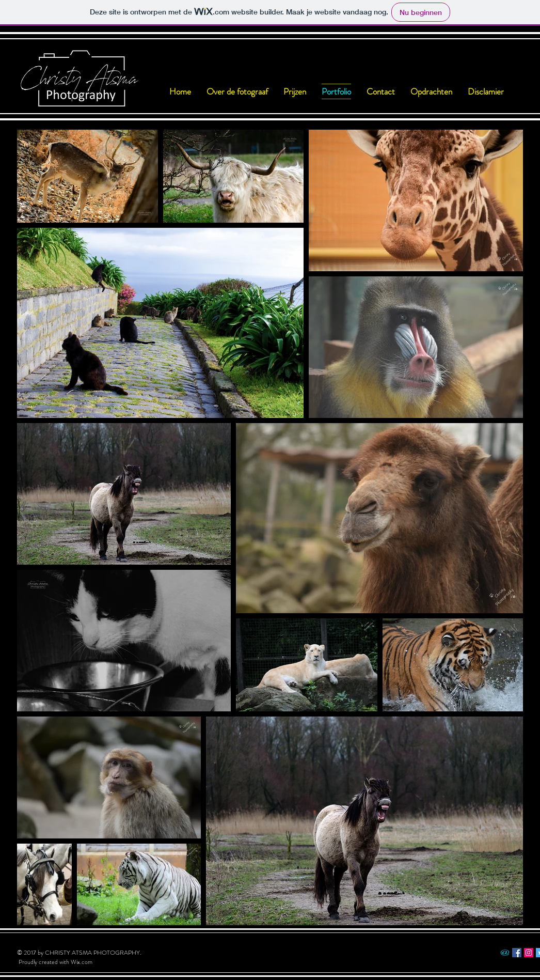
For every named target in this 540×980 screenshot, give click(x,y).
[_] (505, 953)
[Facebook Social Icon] (517, 953)
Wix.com (82, 962)
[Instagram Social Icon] (529, 953)
